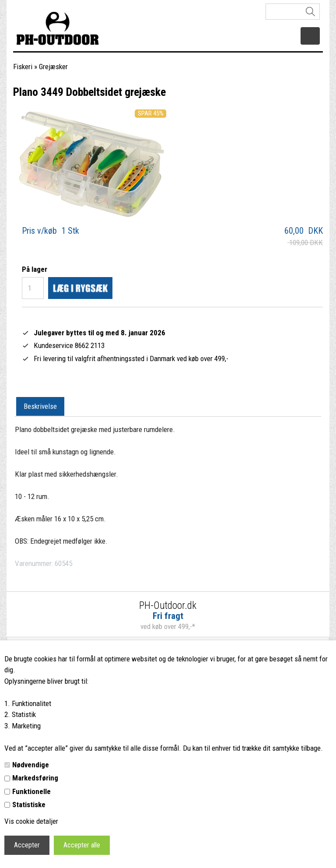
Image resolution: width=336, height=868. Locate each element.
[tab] (40, 407)
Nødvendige (31, 765)
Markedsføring (35, 778)
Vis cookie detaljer (31, 821)
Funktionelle (31, 791)
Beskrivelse (40, 406)
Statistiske (29, 805)
